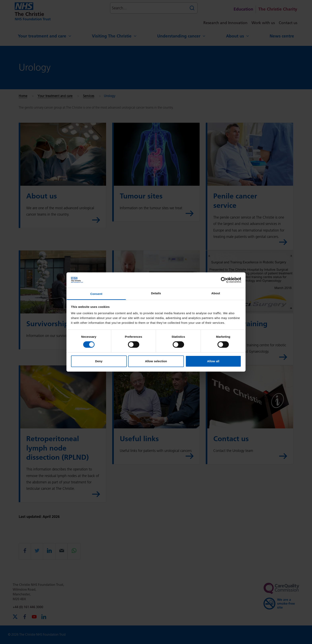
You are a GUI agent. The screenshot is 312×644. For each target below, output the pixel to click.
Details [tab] (156, 293)
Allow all (213, 361)
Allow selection (156, 361)
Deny (99, 361)
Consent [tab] (96, 294)
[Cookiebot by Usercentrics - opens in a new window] (224, 280)
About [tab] (216, 293)
